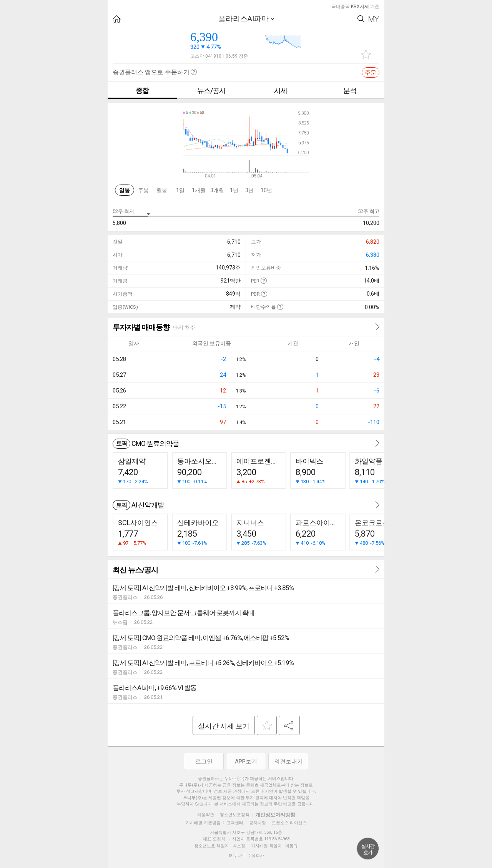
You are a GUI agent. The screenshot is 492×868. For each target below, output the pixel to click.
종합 (142, 91)
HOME (117, 19)
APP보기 (246, 762)
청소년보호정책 (235, 815)
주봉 (143, 190)
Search (361, 19)
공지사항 (258, 823)
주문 (371, 73)
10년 (266, 190)
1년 (234, 190)
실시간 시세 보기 (224, 726)
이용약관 (206, 815)
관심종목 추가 (366, 54)
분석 (350, 91)
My (374, 19)
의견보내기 (288, 762)
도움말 (263, 280)
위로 (368, 849)
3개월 (217, 190)
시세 (281, 91)
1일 (180, 190)
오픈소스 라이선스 (289, 823)
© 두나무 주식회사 (246, 856)
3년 (249, 190)
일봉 (125, 190)
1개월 (199, 190)
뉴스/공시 (211, 91)
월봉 (162, 190)
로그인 (204, 762)
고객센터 (235, 823)
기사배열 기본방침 (203, 823)
